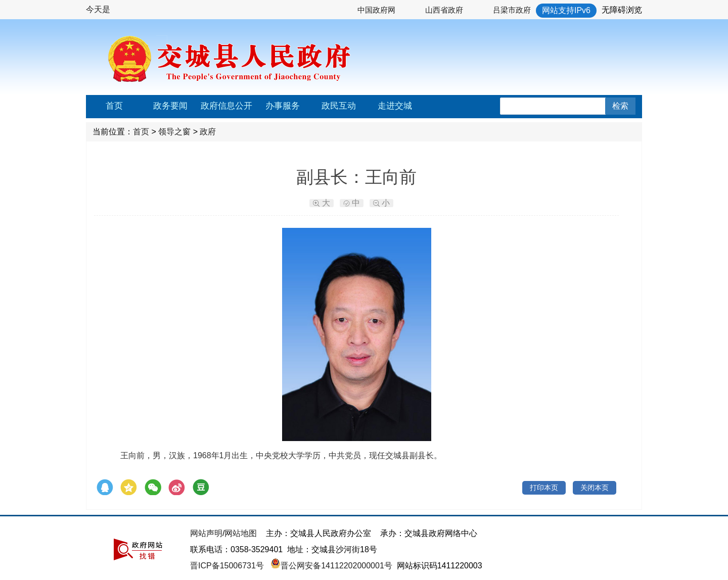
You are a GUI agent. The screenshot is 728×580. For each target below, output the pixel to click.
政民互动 (339, 106)
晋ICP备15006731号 (228, 566)
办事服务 (283, 106)
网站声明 (206, 533)
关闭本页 (595, 488)
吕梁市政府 (512, 10)
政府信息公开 (226, 106)
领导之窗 (174, 132)
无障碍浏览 (622, 10)
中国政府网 (376, 10)
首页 (114, 106)
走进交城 (395, 106)
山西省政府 (444, 10)
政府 (208, 132)
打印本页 (544, 488)
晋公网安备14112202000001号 (331, 566)
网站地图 (241, 533)
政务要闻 (170, 106)
